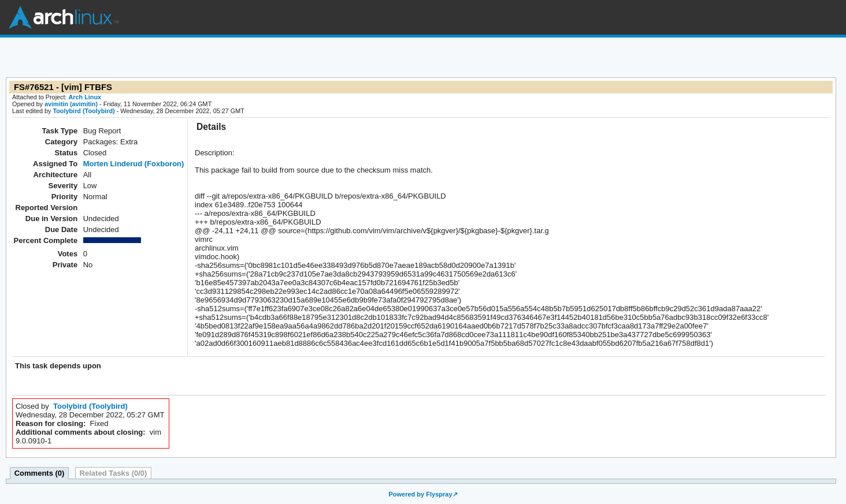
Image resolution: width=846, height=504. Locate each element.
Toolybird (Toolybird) (84, 111)
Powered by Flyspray (420, 494)
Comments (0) (40, 473)
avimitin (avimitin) (71, 104)
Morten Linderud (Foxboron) (134, 164)
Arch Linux (64, 17)
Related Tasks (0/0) (114, 473)
